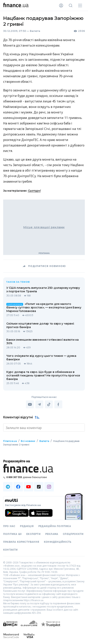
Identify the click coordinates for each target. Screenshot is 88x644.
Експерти (33, 534)
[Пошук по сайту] (71, 6)
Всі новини (28, 441)
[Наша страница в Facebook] (18, 486)
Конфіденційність (58, 542)
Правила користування (21, 542)
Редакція (27, 526)
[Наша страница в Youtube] (28, 486)
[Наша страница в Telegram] (8, 486)
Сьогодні (34, 191)
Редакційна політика (55, 526)
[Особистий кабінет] (61, 6)
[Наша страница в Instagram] (49, 486)
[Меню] (80, 6)
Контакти (10, 549)
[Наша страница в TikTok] (39, 486)
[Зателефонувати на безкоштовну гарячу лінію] (44, 477)
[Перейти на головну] (16, 6)
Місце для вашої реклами (44, 227)
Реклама (52, 534)
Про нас (9, 526)
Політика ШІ (12, 534)
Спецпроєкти (73, 534)
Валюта (35, 31)
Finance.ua (10, 441)
